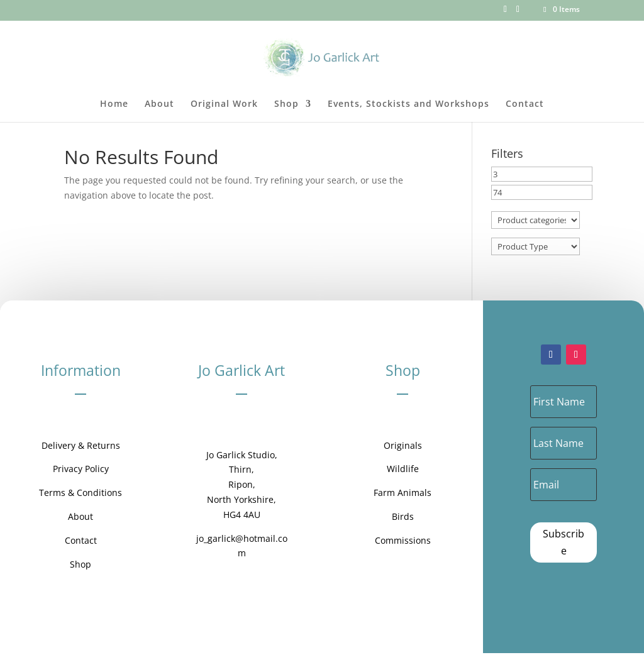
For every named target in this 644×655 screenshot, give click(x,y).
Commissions (403, 540)
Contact (525, 104)
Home (114, 104)
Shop (286, 104)
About (159, 104)
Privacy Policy (81, 469)
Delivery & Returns (81, 445)
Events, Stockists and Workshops (408, 104)
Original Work (224, 104)
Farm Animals (402, 493)
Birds (403, 516)
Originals (403, 445)
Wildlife (403, 469)
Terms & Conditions (80, 493)
